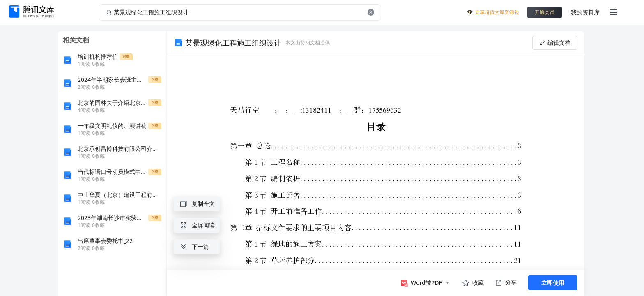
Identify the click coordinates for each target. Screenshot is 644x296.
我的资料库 (585, 12)
